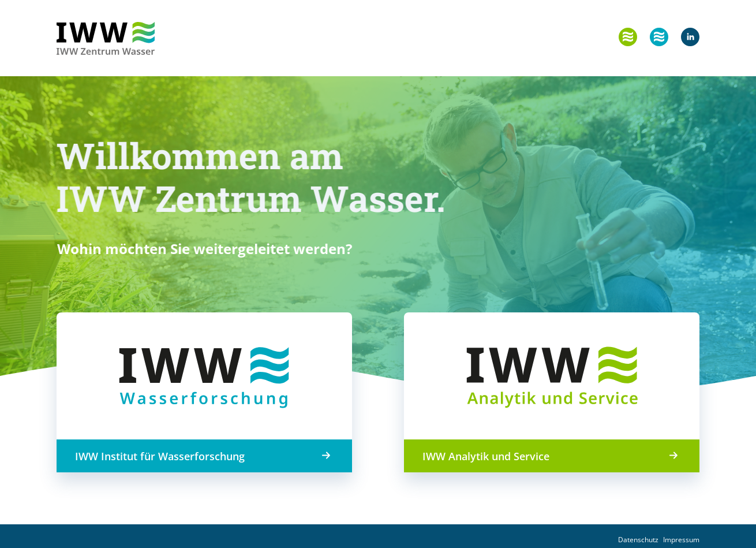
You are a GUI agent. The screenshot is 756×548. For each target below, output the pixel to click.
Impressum (681, 540)
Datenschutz (638, 540)
